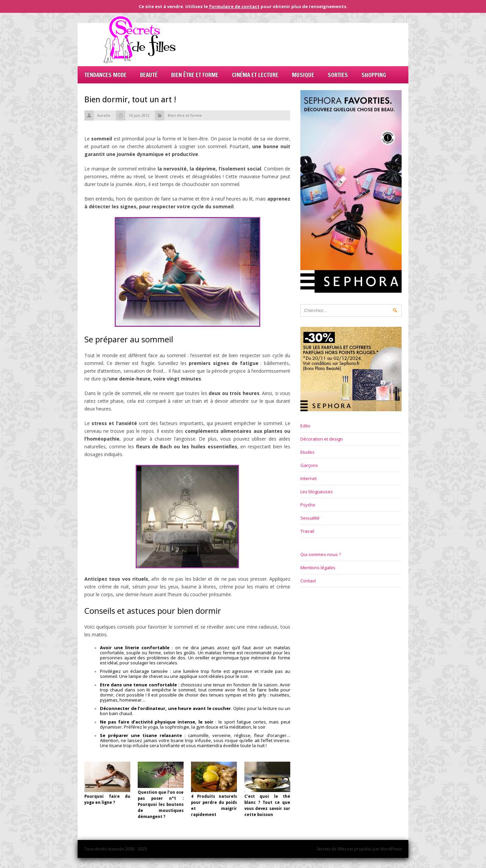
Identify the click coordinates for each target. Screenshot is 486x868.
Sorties (338, 75)
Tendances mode (105, 75)
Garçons (309, 465)
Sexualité (310, 518)
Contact (308, 581)
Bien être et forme (195, 75)
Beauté (149, 75)
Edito (305, 426)
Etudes (307, 452)
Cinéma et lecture (255, 75)
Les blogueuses (317, 492)
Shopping (374, 75)
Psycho (308, 505)
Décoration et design (322, 439)
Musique (303, 75)
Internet (308, 478)
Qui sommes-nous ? (321, 554)
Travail (307, 531)
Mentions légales (318, 568)
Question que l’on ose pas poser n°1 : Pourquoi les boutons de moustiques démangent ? (161, 805)
